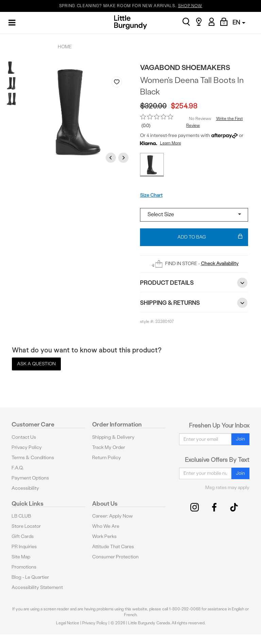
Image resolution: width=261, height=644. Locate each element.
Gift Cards (23, 536)
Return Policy (107, 458)
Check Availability (220, 264)
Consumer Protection (115, 557)
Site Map (21, 557)
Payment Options (30, 478)
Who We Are (106, 526)
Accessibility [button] (25, 488)
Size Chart (151, 195)
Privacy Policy (27, 447)
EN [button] (239, 22)
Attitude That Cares (113, 547)
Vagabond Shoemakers (185, 67)
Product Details (194, 283)
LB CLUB (21, 516)
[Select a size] (194, 215)
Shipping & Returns (194, 303)
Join (240, 439)
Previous (112, 158)
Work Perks (104, 536)
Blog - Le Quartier (30, 577)
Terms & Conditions (33, 458)
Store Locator (26, 526)
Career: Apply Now (112, 516)
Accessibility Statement (37, 587)
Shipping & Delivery (113, 437)
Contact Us (24, 437)
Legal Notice (68, 623)
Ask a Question (36, 364)
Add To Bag (210, 237)
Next (124, 158)
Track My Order (109, 447)
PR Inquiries (24, 547)
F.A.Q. (18, 468)
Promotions (24, 567)
